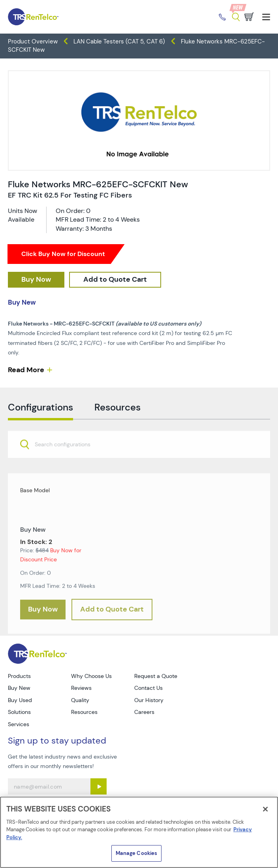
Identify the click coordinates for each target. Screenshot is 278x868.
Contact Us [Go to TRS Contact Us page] (148, 688)
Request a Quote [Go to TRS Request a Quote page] (156, 676)
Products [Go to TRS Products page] (19, 676)
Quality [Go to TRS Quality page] (80, 700)
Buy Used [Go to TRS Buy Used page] (20, 700)
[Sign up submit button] (99, 786)
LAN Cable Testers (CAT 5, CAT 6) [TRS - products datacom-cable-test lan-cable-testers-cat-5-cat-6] (119, 41)
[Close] (265, 809)
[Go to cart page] (249, 17)
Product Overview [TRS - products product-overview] (33, 41)
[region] (139, 832)
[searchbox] (67, 459)
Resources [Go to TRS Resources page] (84, 712)
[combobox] (139, 458)
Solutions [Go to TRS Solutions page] (19, 712)
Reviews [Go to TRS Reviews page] (81, 688)
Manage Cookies (137, 853)
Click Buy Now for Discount (63, 254)
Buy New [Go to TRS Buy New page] (19, 688)
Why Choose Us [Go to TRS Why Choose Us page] (91, 676)
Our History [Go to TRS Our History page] (149, 700)
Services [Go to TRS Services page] (19, 724)
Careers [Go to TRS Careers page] (144, 712)
